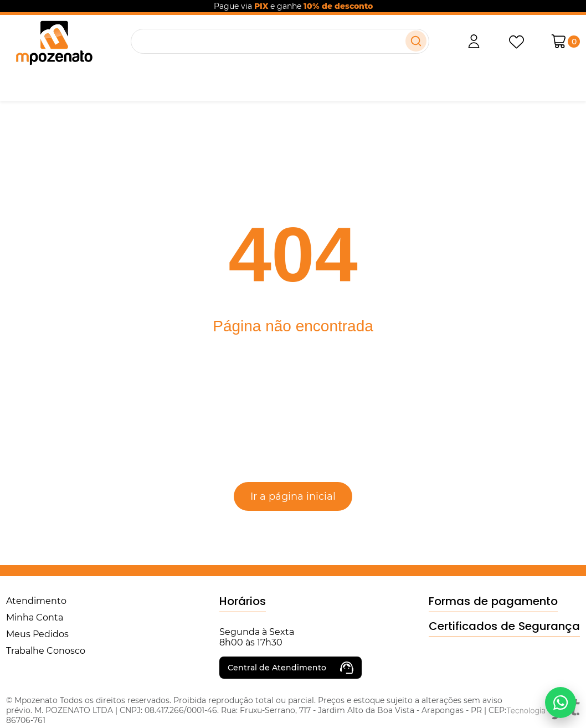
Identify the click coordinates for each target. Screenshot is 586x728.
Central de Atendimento (291, 668)
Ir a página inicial (293, 496)
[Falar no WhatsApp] (561, 703)
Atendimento (36, 601)
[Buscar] (416, 41)
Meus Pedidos (37, 634)
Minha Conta (35, 617)
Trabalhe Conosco (46, 651)
